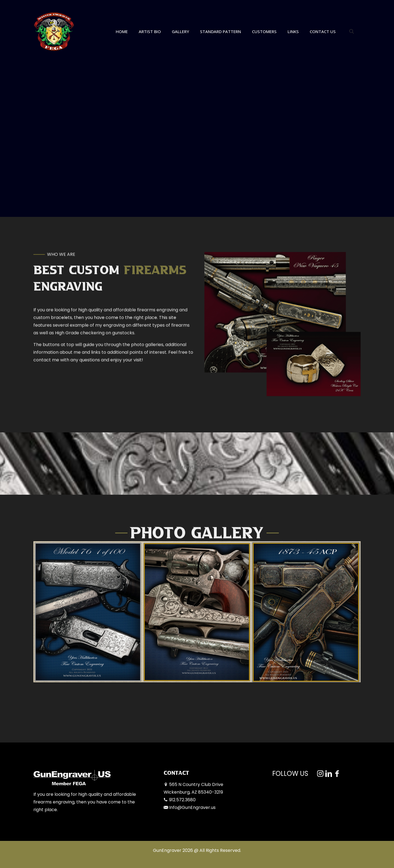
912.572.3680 (182, 800)
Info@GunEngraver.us (192, 807)
